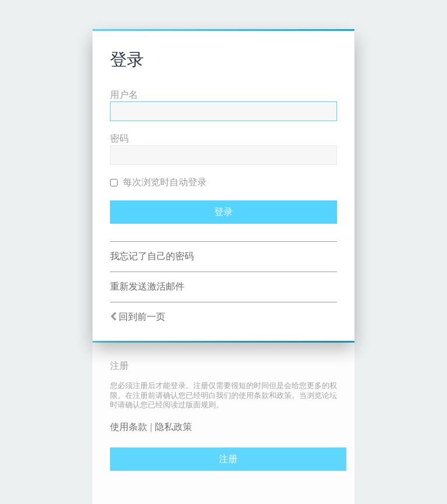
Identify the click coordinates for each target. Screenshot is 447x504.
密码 (119, 138)
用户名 (124, 95)
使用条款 (129, 427)
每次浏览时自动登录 (158, 182)
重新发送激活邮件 (147, 286)
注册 (228, 459)
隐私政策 (173, 427)
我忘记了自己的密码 (152, 256)
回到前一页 (142, 317)
